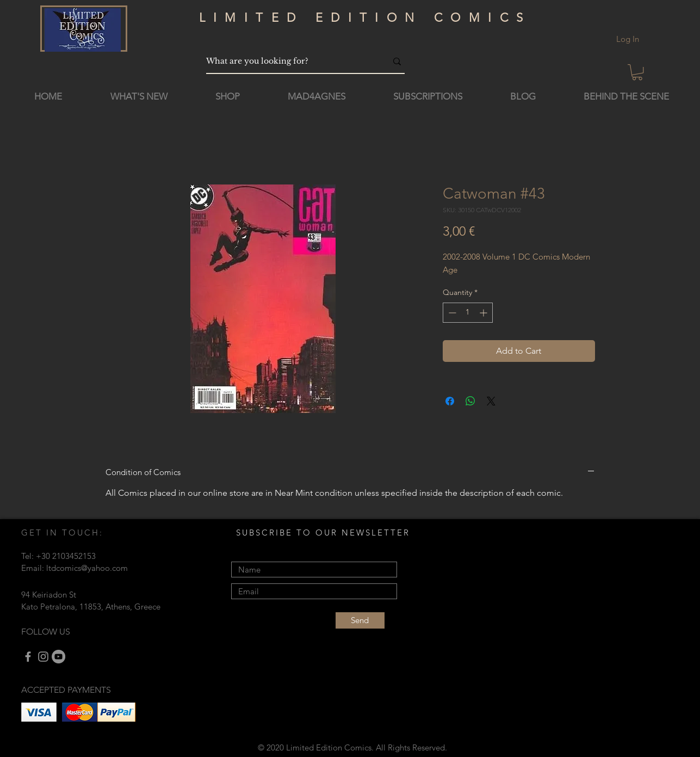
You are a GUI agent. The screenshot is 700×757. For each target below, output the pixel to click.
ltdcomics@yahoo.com (87, 568)
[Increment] (484, 313)
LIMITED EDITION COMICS (365, 18)
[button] (637, 72)
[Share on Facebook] (450, 401)
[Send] (360, 620)
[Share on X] (491, 401)
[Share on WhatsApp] (470, 401)
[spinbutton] (468, 313)
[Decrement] (451, 313)
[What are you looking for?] (288, 61)
